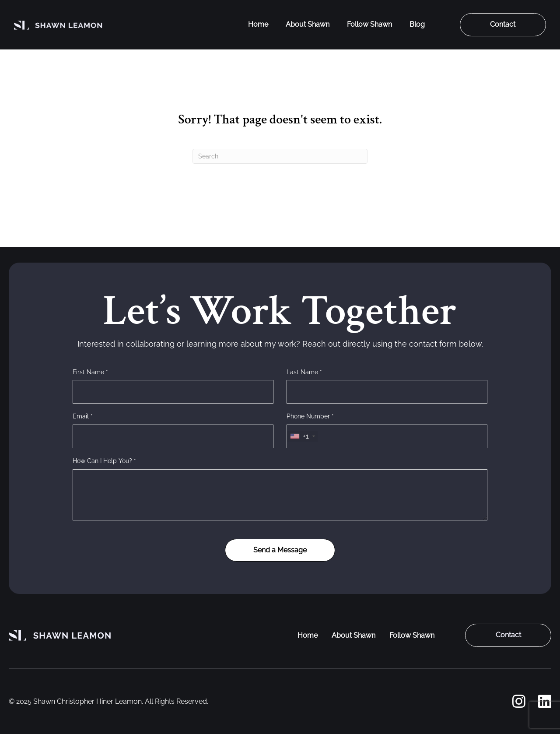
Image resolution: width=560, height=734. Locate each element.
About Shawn (308, 24)
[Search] (280, 156)
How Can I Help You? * (104, 461)
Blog (417, 24)
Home (258, 24)
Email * (83, 416)
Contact (503, 24)
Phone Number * (310, 416)
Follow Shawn (369, 24)
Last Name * (304, 372)
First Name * (90, 372)
